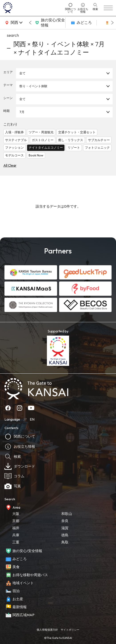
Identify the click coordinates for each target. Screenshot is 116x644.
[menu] (108, 8)
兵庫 (16, 535)
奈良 (65, 521)
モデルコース (14, 155)
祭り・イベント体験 (33, 86)
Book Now (36, 155)
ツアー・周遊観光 (41, 132)
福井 (16, 528)
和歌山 (67, 514)
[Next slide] (112, 23)
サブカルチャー (99, 140)
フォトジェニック (97, 148)
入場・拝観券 (14, 132)
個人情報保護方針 (47, 630)
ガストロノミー (43, 140)
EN (32, 419)
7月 (22, 112)
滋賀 (65, 528)
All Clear (10, 165)
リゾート (74, 148)
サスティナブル (16, 140)
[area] (13, 23)
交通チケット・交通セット (77, 132)
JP (25, 419)
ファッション (14, 148)
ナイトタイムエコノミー (46, 148)
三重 (16, 542)
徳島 (65, 535)
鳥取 (65, 542)
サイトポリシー (70, 630)
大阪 (16, 514)
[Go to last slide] (30, 23)
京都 (16, 521)
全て (22, 73)
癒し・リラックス (71, 140)
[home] (33, 8)
